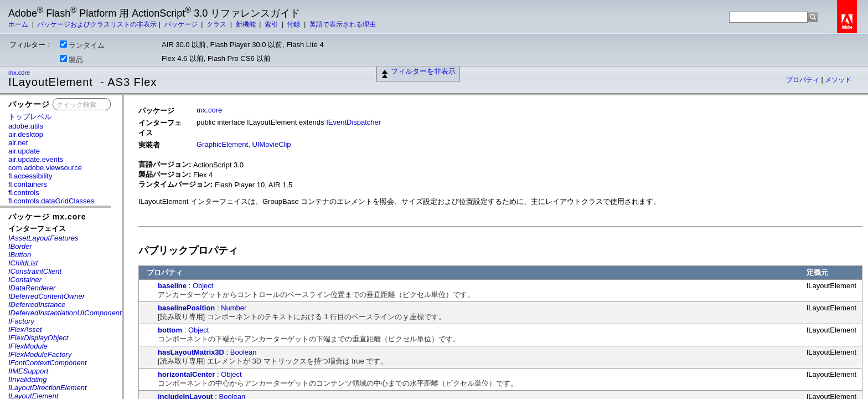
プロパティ (804, 80)
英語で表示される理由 (343, 24)
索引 (272, 24)
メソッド (838, 80)
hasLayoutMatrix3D (191, 352)
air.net (18, 143)
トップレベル (30, 117)
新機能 (247, 24)
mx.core (20, 73)
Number (234, 308)
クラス (217, 24)
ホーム (19, 24)
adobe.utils (26, 126)
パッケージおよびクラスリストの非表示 (97, 24)
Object (203, 286)
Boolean (244, 352)
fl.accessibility (30, 176)
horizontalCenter (186, 374)
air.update (24, 151)
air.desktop (26, 134)
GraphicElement (222, 144)
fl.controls (24, 193)
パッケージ (182, 24)
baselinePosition (186, 308)
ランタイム (82, 45)
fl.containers (28, 184)
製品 (71, 59)
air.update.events (36, 159)
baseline (172, 286)
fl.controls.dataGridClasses (51, 201)
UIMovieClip (271, 144)
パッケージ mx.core (47, 217)
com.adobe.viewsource (45, 168)
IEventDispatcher (353, 122)
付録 (294, 24)
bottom (170, 330)
